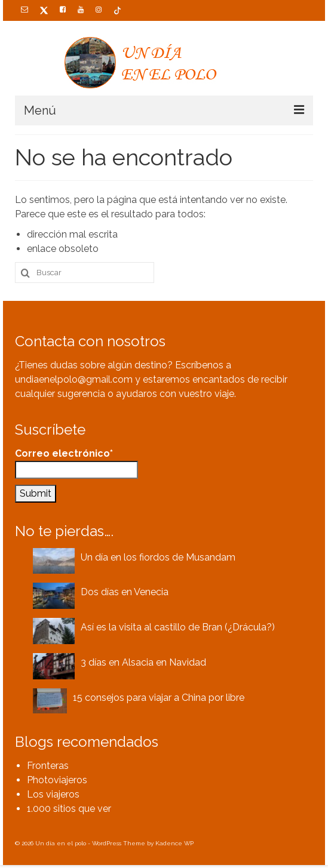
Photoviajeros (57, 780)
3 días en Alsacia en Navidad (143, 662)
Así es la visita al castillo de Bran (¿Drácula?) (178, 627)
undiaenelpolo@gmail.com (74, 379)
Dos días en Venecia (125, 592)
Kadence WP (174, 843)
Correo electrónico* (76, 463)
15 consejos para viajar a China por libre (159, 698)
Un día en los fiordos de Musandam (158, 557)
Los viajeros (53, 794)
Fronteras (48, 766)
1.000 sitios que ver (69, 809)
